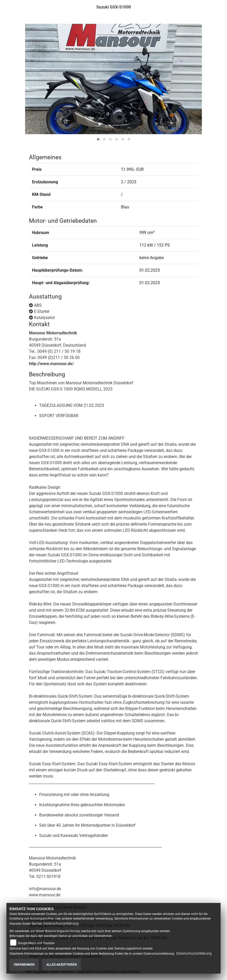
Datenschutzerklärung (61, 923)
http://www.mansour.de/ (51, 364)
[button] (98, 139)
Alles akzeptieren (61, 965)
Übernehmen (24, 965)
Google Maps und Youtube (36, 943)
